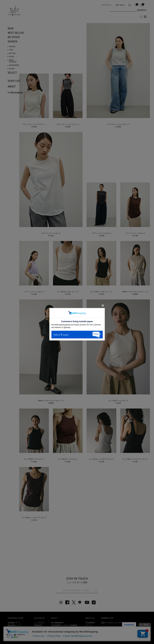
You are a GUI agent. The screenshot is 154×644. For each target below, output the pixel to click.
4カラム (145, 17)
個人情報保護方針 (57, 623)
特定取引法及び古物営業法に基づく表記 (65, 628)
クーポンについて (14, 633)
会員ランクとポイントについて (112, 623)
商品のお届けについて (15, 628)
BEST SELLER (16, 33)
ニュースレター (39, 623)
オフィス (88, 625)
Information (16, 93)
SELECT (12, 73)
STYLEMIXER (90, 623)
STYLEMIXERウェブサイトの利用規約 (64, 625)
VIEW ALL (12, 47)
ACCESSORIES (14, 65)
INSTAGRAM (38, 628)
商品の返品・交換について (17, 631)
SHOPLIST (89, 628)
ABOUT (12, 87)
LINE (36, 633)
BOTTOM (12, 53)
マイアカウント (107, 5)
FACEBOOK (38, 625)
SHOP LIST (14, 81)
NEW (11, 28)
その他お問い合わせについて (18, 636)
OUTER (11, 57)
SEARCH (142, 10)
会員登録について (14, 623)
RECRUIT (89, 631)
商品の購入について (15, 625)
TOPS (11, 50)
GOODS (12, 69)
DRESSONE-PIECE (13, 61)
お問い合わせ (120, 5)
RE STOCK (14, 37)
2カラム (141, 17)
